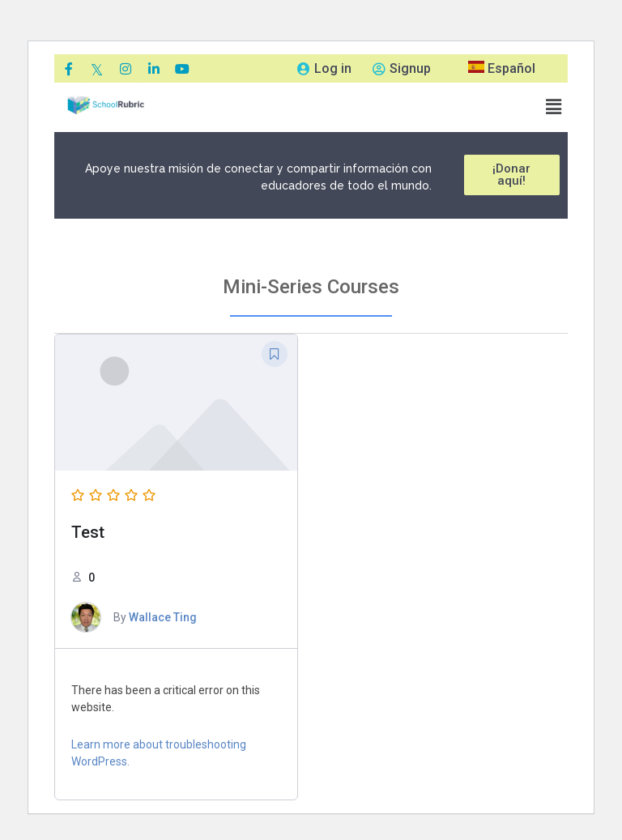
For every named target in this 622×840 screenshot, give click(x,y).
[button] (554, 107)
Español (502, 68)
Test (88, 532)
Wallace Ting (163, 617)
